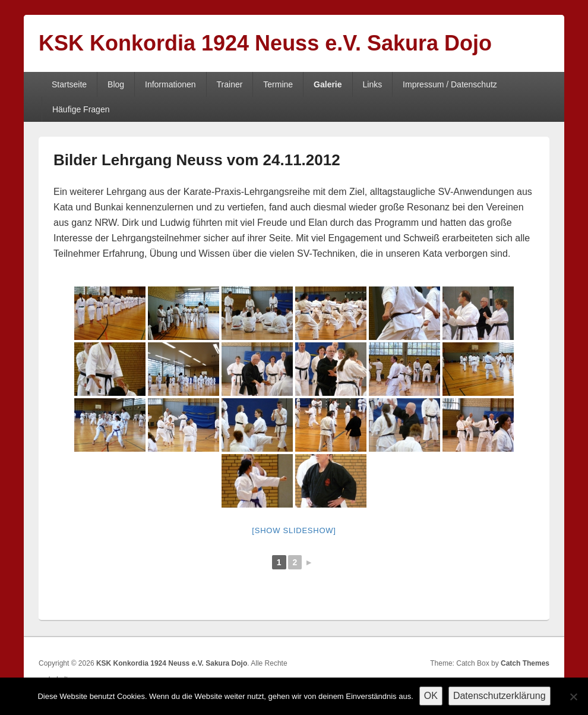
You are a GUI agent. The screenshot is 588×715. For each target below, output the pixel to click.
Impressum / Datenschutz (450, 84)
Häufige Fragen (81, 109)
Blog (116, 84)
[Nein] (573, 697)
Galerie (328, 84)
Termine (278, 84)
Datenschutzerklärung (500, 696)
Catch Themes (525, 663)
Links (372, 84)
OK (431, 696)
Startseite (69, 84)
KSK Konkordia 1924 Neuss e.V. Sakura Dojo (265, 43)
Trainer (230, 84)
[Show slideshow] (294, 530)
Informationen (170, 84)
